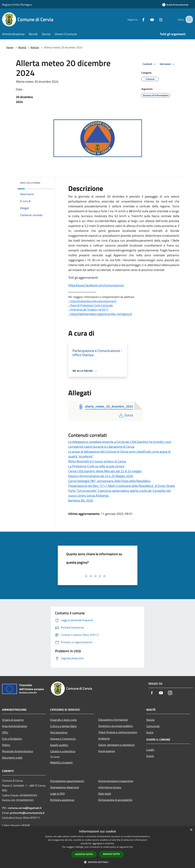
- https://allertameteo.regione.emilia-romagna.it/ (100, 314)
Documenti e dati (12, 758)
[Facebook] (140, 19)
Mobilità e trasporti (61, 762)
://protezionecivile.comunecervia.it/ (96, 301)
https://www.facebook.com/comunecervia (96, 285)
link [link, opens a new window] (131, 847)
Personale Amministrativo (18, 751)
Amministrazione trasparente (116, 781)
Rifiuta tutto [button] (111, 854)
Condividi (150, 64)
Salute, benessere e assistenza (116, 745)
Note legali (105, 794)
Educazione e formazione (113, 720)
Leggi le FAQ (57, 794)
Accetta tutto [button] (84, 854)
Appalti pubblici (59, 745)
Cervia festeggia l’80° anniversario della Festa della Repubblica (109, 481)
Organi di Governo (13, 720)
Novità (22, 47)
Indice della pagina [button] (30, 183)
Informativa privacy (110, 787)
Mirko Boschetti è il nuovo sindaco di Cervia (97, 461)
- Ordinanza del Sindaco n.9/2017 (88, 309)
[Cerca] (189, 19)
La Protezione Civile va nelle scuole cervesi (96, 466)
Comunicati (153, 726)
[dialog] (97, 847)
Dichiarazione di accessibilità (115, 800)
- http (72, 301)
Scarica (126, 415)
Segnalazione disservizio (65, 787)
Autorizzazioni (107, 751)
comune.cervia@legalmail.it (25, 808)
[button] (98, 862)
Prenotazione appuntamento (67, 781)
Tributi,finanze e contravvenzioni (118, 732)
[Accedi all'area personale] (175, 5)
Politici (6, 745)
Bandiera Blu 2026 (81, 500)
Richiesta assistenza (62, 800)
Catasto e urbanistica (63, 751)
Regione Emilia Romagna (17, 5)
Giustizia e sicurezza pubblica (116, 726)
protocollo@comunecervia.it (27, 813)
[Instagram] (158, 19)
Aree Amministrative (14, 726)
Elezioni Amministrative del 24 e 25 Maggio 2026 (101, 476)
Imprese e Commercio (63, 739)
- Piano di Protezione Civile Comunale (91, 305)
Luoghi (150, 750)
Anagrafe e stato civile (63, 720)
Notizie (35, 47)
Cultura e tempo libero (63, 726)
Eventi (150, 756)
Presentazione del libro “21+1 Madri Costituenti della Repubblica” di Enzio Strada (122, 486)
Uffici (5, 732)
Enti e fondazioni (12, 739)
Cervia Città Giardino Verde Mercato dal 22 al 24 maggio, (105, 471)
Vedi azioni (168, 64)
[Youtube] (149, 19)
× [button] (191, 830)
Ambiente (104, 738)
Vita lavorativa (59, 732)
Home (10, 47)
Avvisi (150, 732)
